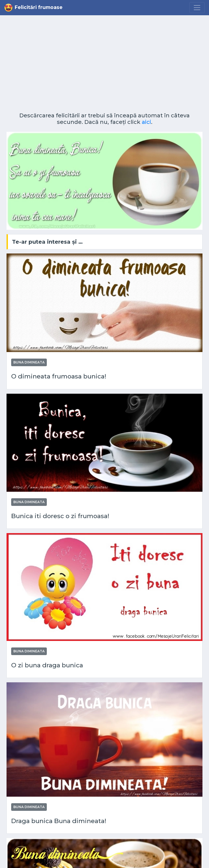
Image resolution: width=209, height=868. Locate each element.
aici (146, 122)
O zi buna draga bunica (47, 665)
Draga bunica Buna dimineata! (59, 821)
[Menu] (197, 8)
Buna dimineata (29, 362)
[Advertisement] (104, 66)
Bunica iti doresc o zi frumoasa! (60, 516)
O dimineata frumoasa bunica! (59, 376)
